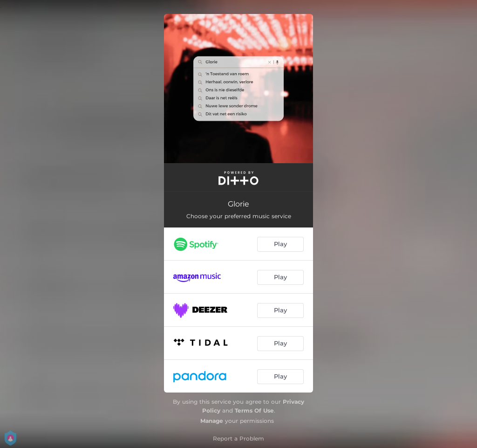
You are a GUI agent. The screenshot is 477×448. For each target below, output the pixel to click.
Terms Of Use (254, 410)
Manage (212, 421)
